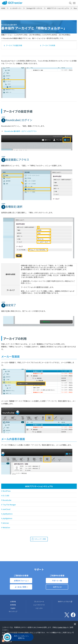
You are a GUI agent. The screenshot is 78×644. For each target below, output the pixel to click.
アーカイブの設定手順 (14, 45)
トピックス (39, 608)
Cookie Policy (62, 627)
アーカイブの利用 (49, 45)
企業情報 (13, 602)
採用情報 (13, 605)
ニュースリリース (39, 605)
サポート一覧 (57, 581)
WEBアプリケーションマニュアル (39, 486)
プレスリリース (39, 602)
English (13, 608)
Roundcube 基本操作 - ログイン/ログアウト (21, 131)
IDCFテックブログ (65, 602)
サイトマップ (13, 611)
